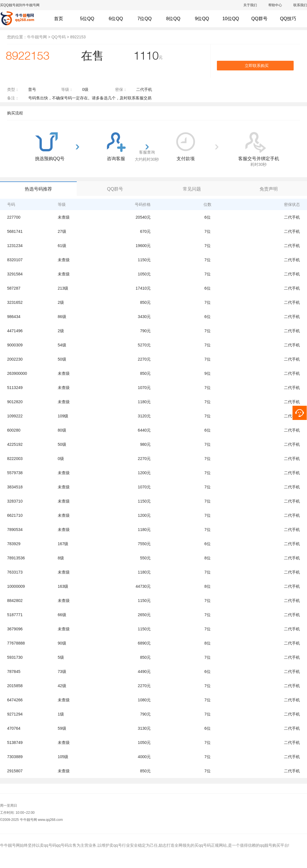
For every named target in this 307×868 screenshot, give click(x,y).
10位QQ (231, 19)
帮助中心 (275, 5)
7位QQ (145, 19)
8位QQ (173, 19)
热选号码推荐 (38, 189)
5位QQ (87, 19)
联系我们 (300, 5)
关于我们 (250, 5)
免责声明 (269, 189)
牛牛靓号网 (37, 37)
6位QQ (116, 19)
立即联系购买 (257, 66)
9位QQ (202, 19)
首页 (59, 19)
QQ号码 (59, 37)
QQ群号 (115, 189)
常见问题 (192, 189)
